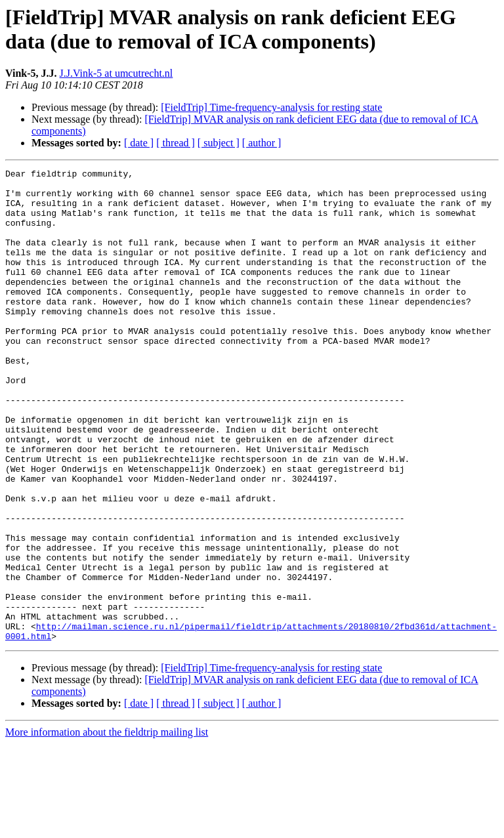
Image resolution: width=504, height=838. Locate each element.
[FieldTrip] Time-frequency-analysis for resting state (271, 107)
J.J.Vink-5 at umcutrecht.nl (116, 73)
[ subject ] (219, 143)
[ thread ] (176, 143)
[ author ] (262, 143)
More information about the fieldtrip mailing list (107, 827)
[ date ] (139, 143)
